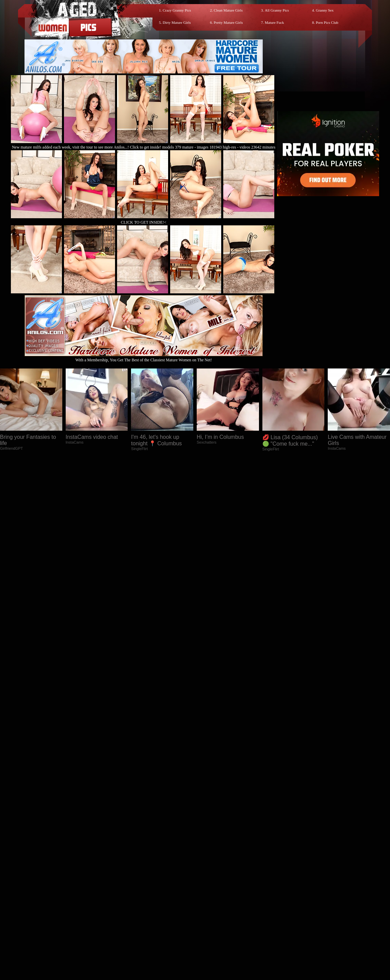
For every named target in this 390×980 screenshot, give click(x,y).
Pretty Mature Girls (228, 22)
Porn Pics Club (327, 22)
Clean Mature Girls (228, 10)
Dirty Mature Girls (177, 22)
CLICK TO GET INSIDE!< (144, 222)
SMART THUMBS (207, 919)
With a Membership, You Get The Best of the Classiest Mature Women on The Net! (144, 357)
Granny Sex (325, 10)
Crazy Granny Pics (177, 10)
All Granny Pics (277, 10)
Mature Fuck (274, 22)
